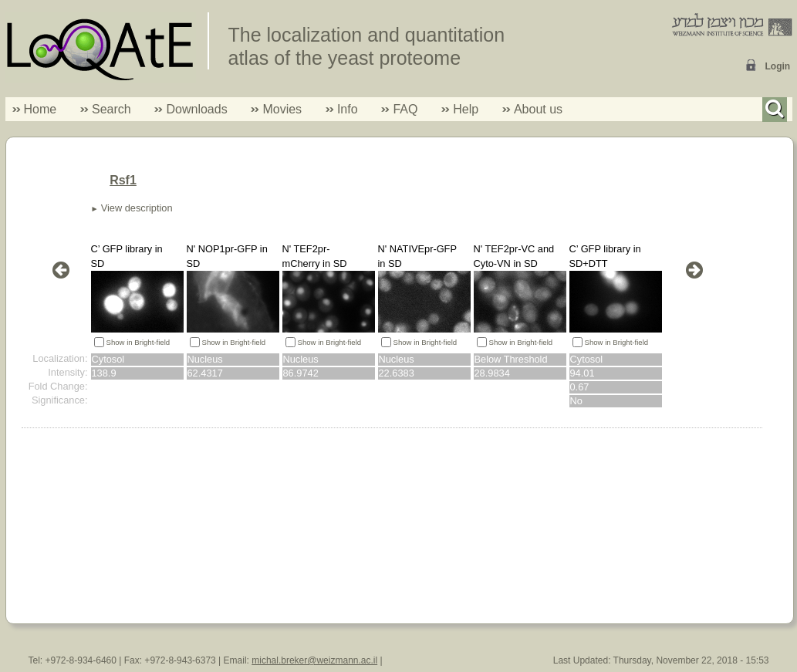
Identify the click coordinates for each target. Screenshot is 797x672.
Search (106, 109)
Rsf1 (123, 180)
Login (778, 66)
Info (342, 109)
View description (137, 208)
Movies (282, 109)
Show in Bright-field (138, 342)
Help (466, 109)
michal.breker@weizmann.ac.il (314, 660)
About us (538, 109)
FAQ (405, 109)
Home (41, 109)
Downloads (196, 109)
